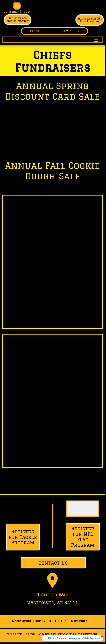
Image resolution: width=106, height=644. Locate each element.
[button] (72, 638)
